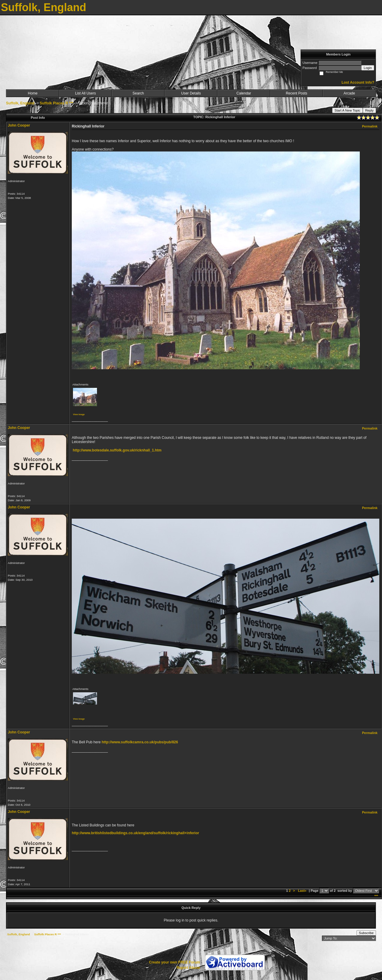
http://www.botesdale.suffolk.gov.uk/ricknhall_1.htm (117, 450)
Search (138, 93)
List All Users (85, 93)
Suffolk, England (20, 103)
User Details (191, 93)
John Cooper (19, 125)
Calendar (244, 93)
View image (79, 414)
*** (376, 896)
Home (33, 93)
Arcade (349, 93)
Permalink (370, 126)
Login (368, 68)
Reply (369, 110)
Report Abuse (188, 968)
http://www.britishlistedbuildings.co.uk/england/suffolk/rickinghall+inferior (135, 833)
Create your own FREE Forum (174, 962)
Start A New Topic (347, 110)
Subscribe (366, 933)
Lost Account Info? (358, 82)
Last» (303, 891)
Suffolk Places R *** (56, 103)
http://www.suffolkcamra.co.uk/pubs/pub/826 (140, 742)
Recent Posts (297, 93)
